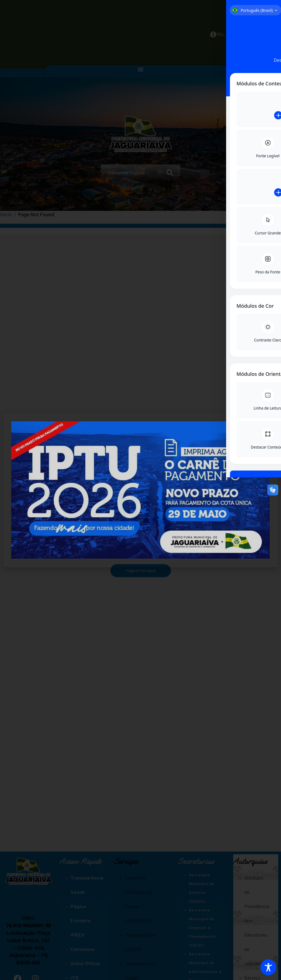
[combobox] (131, 172)
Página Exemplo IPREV (81, 921)
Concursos (83, 949)
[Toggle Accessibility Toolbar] (268, 967)
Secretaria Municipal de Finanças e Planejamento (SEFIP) (203, 928)
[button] (141, 70)
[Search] (171, 172)
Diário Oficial (85, 964)
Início (6, 215)
